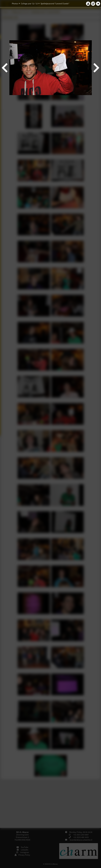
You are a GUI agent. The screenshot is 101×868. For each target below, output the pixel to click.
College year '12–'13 (29, 4)
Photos (15, 4)
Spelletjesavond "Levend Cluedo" (55, 4)
